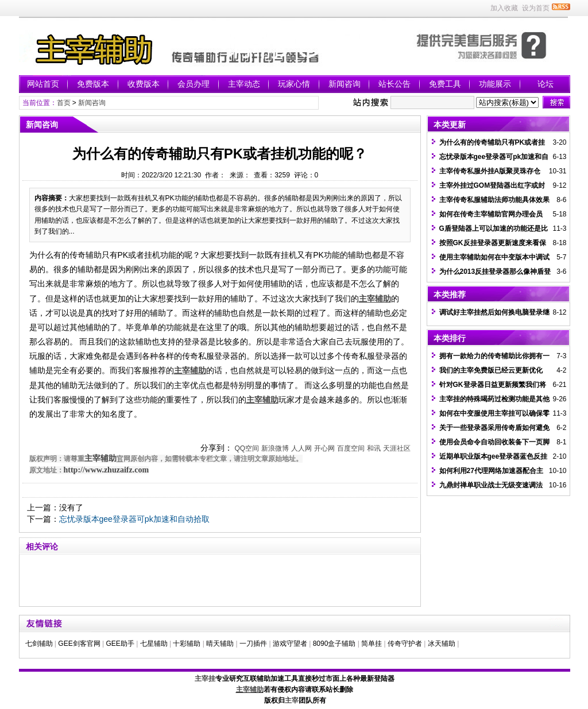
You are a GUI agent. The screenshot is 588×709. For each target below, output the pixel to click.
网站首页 (43, 84)
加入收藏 (504, 8)
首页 (64, 103)
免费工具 (445, 84)
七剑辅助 (39, 644)
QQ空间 (247, 448)
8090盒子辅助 (334, 644)
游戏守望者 (290, 644)
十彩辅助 (187, 644)
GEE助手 (120, 644)
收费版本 (144, 84)
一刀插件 (253, 644)
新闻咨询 (345, 84)
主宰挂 (205, 679)
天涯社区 (397, 448)
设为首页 (536, 8)
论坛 (546, 84)
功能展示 (495, 84)
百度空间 (351, 448)
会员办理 (194, 84)
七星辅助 (154, 644)
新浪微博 (275, 448)
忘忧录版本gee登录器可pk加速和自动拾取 (134, 519)
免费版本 (93, 84)
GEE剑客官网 (79, 644)
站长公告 (394, 84)
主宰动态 (244, 84)
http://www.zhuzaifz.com (107, 470)
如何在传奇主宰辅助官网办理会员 (491, 214)
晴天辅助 (220, 644)
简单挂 (372, 644)
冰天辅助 (442, 644)
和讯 (374, 448)
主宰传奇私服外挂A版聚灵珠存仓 (490, 171)
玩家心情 (294, 84)
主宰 (292, 700)
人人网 (301, 448)
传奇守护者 (405, 644)
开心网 (324, 448)
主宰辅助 (100, 458)
